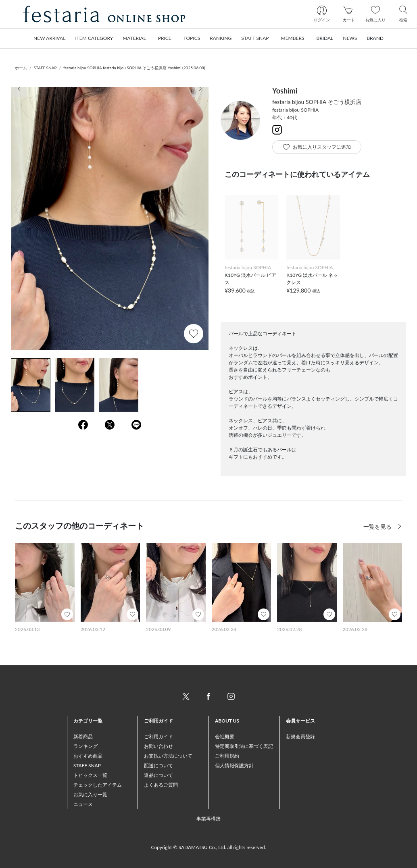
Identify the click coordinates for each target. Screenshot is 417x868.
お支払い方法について (168, 756)
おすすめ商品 (88, 756)
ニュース (83, 804)
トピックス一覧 (90, 775)
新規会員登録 (300, 736)
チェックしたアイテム (98, 785)
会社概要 (225, 736)
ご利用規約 (227, 756)
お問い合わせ (158, 746)
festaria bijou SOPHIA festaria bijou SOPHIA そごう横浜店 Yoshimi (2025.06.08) (134, 68)
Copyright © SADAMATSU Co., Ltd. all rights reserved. (209, 847)
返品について (158, 775)
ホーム (21, 68)
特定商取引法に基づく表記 (244, 746)
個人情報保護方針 (234, 765)
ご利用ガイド (158, 736)
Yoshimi (285, 91)
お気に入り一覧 (90, 794)
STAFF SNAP (45, 68)
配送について (158, 765)
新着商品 (83, 736)
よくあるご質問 (161, 785)
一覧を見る (378, 526)
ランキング (85, 746)
